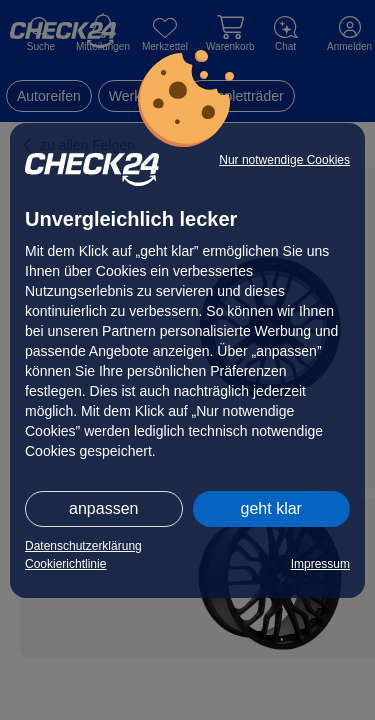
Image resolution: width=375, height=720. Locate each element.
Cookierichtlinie (65, 564)
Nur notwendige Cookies (284, 160)
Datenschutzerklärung (83, 546)
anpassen (103, 508)
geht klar (271, 508)
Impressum (320, 564)
